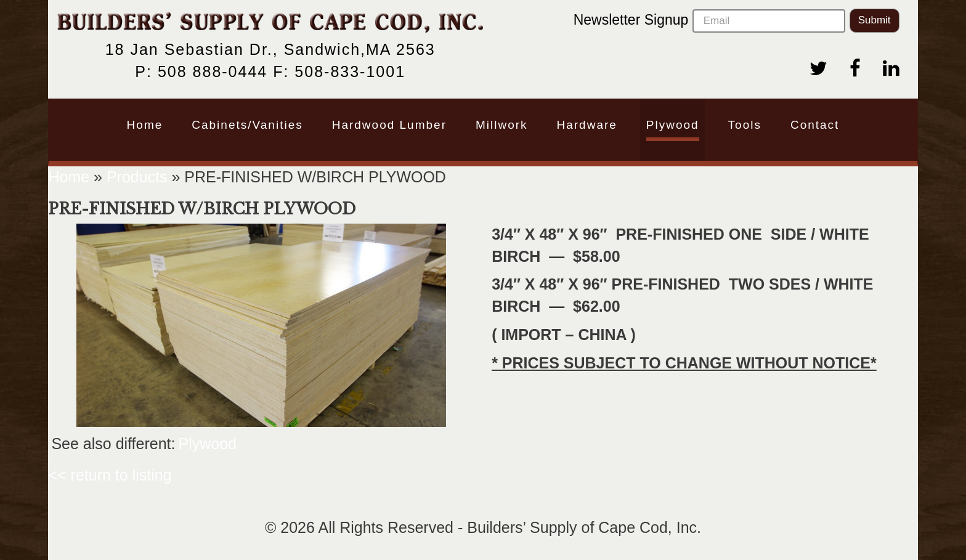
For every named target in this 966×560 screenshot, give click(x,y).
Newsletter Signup (709, 21)
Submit (875, 20)
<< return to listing (110, 475)
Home (145, 125)
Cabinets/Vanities (247, 125)
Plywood (673, 125)
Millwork (502, 125)
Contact (815, 125)
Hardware (586, 125)
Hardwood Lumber (389, 125)
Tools (745, 125)
